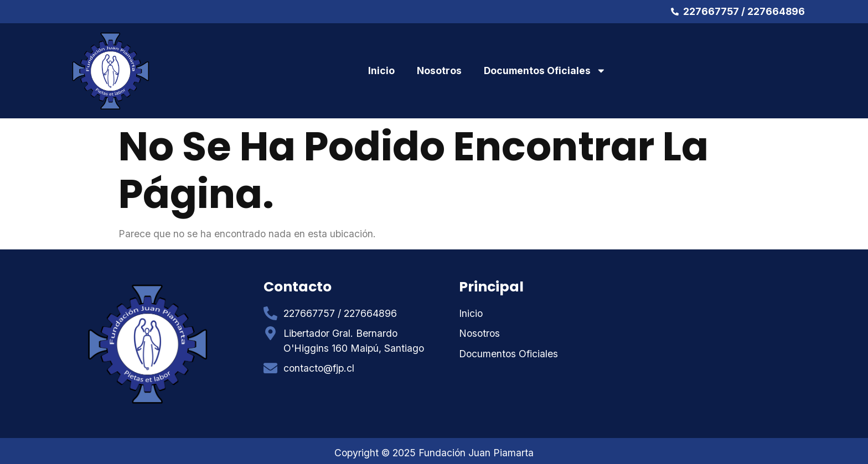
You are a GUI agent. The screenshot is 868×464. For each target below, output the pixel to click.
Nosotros (439, 71)
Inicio (381, 71)
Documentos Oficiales (545, 71)
